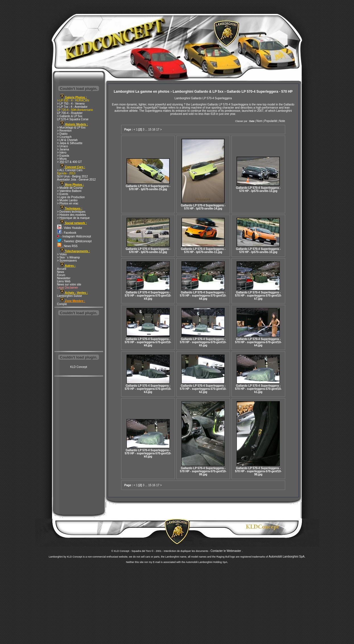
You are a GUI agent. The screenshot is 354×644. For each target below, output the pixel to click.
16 (154, 130)
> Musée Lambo (67, 200)
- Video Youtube (70, 228)
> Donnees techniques (71, 212)
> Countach (64, 137)
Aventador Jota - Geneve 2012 (76, 180)
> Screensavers (67, 261)
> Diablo (62, 134)
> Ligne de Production (71, 197)
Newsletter (64, 278)
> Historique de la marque (74, 218)
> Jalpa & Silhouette (70, 143)
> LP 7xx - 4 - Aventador (72, 107)
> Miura (62, 159)
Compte (62, 304)
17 (158, 130)
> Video (62, 254)
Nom (259, 121)
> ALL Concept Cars (70, 170)
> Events (63, 194)
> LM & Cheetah (68, 140)
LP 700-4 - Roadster (70, 113)
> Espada (63, 156)
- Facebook (67, 233)
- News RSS (67, 246)
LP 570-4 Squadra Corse (73, 119)
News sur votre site (69, 284)
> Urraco (63, 146)
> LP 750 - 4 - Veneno (71, 104)
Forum (61, 275)
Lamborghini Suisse (70, 296)
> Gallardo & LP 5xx (70, 116)
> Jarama (63, 149)
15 (150, 130)
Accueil (62, 269)
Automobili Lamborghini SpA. (287, 557)
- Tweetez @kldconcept (74, 241)
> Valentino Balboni (69, 191)
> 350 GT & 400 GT (70, 162)
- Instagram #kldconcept (74, 236)
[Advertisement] (79, 334)
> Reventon (64, 131)
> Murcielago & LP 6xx (71, 128)
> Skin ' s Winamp (69, 257)
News (61, 272)
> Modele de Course (70, 188)
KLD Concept (79, 367)
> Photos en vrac (68, 203)
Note (282, 121)
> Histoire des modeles (72, 215)
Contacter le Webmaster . (226, 551)
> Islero (62, 153)
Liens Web (64, 281)
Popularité (271, 121)
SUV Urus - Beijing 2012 (73, 176)
